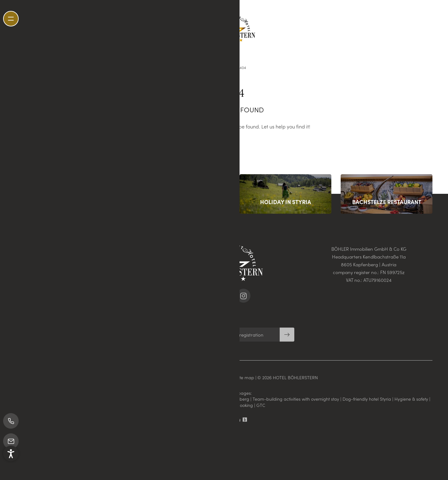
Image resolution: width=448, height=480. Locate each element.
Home (230, 67)
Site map (246, 377)
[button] (11, 465)
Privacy (192, 377)
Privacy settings (218, 377)
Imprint (175, 377)
